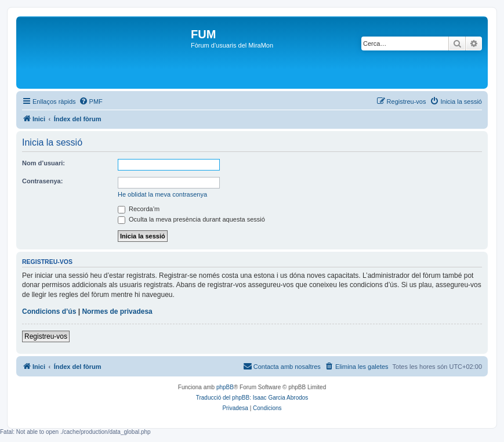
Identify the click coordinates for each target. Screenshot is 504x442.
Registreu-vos (46, 336)
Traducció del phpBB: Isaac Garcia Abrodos (252, 398)
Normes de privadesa (117, 311)
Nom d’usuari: (43, 163)
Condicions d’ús (49, 311)
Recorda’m (139, 209)
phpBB (225, 387)
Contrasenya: (42, 181)
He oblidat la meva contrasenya (162, 194)
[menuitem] (91, 102)
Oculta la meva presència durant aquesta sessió (191, 219)
